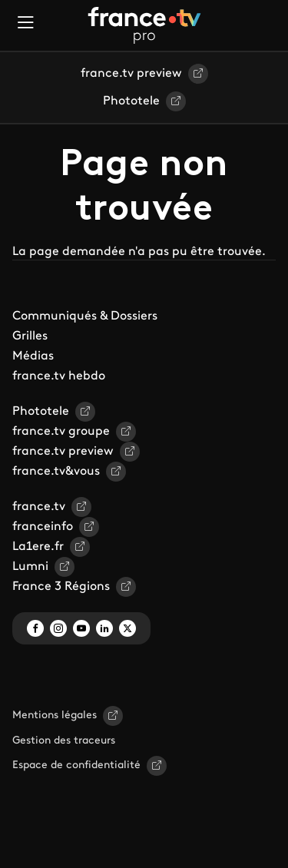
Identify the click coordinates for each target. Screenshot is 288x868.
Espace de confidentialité (76, 765)
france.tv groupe (61, 432)
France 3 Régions (61, 587)
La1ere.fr (38, 547)
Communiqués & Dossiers (85, 316)
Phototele (131, 101)
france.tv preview (131, 74)
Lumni (30, 567)
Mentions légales (55, 716)
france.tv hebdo (59, 376)
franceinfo (43, 527)
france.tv (39, 507)
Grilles (30, 336)
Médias (33, 356)
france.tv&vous (56, 472)
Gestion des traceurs (64, 741)
